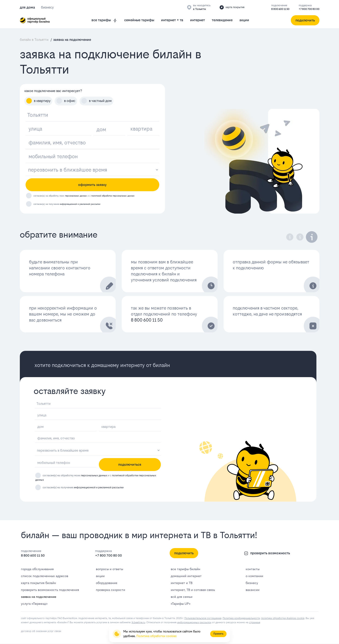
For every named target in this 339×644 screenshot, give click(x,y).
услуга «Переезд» (34, 604)
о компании (254, 576)
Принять (218, 634)
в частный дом (96, 101)
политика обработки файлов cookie (283, 618)
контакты (253, 569)
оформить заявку (92, 185)
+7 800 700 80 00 (309, 9)
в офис (66, 101)
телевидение (222, 20)
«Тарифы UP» (180, 604)
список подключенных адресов (45, 576)
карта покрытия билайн (38, 583)
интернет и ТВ (182, 583)
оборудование (107, 583)
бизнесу (252, 583)
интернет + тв (172, 20)
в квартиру (38, 101)
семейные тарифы (139, 20)
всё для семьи (182, 597)
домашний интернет (186, 576)
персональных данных (76, 196)
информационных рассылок (194, 622)
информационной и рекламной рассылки (80, 204)
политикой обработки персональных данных (113, 196)
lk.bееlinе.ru (138, 622)
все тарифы (104, 20)
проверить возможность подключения (50, 590)
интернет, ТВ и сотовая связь (193, 590)
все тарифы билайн (186, 569)
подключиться (130, 464)
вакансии (253, 590)
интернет (198, 20)
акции (244, 20)
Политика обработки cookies (156, 636)
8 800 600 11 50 (280, 9)
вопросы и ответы (109, 569)
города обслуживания (37, 569)
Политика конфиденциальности (241, 618)
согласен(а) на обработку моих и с (84, 196)
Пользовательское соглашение (203, 618)
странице (255, 622)
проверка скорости (111, 590)
